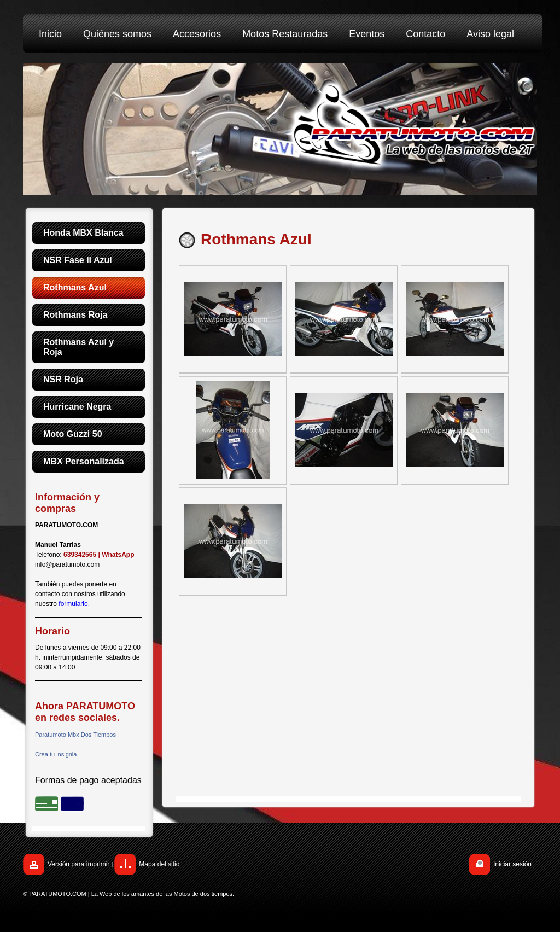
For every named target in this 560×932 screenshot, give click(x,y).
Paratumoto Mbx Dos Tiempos (75, 735)
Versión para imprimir (78, 864)
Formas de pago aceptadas (88, 780)
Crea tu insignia (56, 754)
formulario (73, 604)
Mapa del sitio (159, 864)
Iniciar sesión (512, 864)
